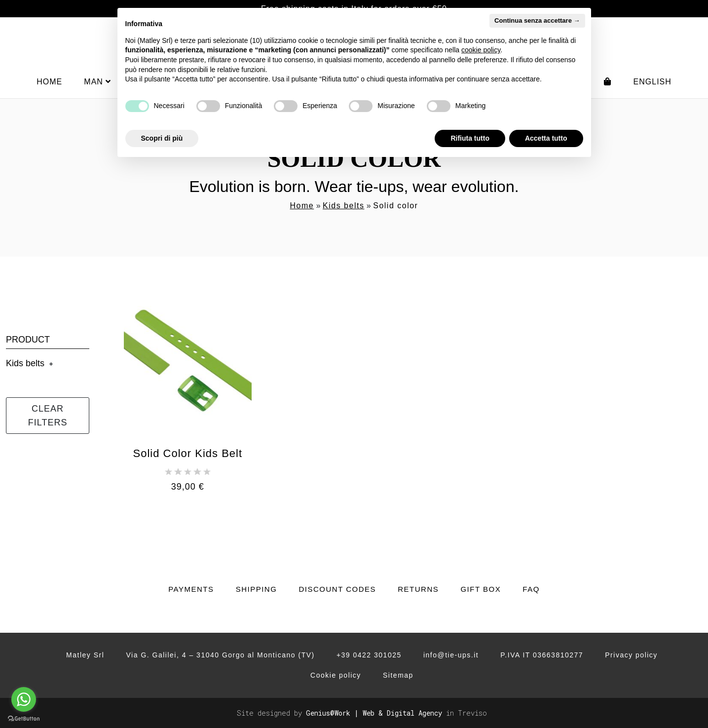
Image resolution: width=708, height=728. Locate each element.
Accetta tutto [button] (546, 138)
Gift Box (481, 589)
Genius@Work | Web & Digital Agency (374, 713)
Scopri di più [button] (162, 138)
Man (97, 82)
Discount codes (337, 589)
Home (49, 82)
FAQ (531, 589)
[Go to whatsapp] (24, 699)
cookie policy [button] (481, 50)
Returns (418, 589)
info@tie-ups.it (451, 655)
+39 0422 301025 (369, 655)
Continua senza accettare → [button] (537, 20)
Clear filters (48, 416)
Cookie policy (336, 675)
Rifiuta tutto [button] (470, 138)
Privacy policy (631, 655)
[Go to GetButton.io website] (24, 718)
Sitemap (398, 675)
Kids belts (343, 206)
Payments (191, 589)
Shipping (257, 589)
